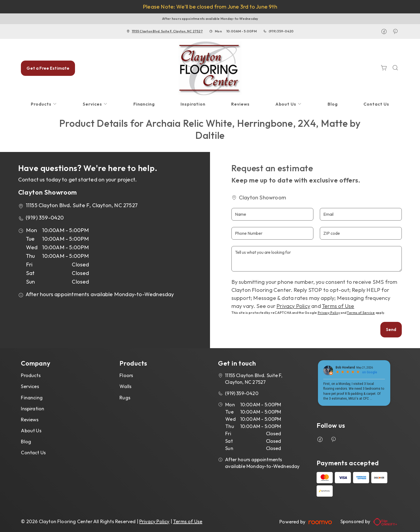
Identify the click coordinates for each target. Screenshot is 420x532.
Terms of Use (338, 306)
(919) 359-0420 (281, 31)
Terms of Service (361, 313)
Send (391, 329)
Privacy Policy (293, 306)
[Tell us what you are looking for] (317, 259)
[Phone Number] (272, 233)
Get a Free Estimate (48, 68)
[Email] (361, 214)
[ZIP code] (361, 233)
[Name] (272, 214)
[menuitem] (44, 104)
